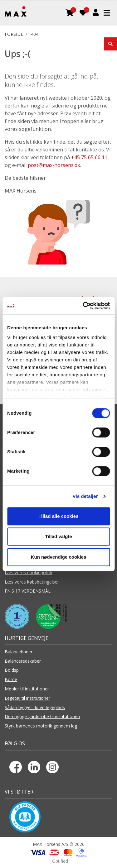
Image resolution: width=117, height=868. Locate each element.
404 (35, 34)
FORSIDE (14, 34)
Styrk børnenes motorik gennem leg (41, 726)
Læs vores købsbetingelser (32, 582)
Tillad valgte (58, 536)
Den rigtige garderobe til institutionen (42, 716)
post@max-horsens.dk (54, 165)
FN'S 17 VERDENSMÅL (28, 591)
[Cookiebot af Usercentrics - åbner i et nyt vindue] (83, 306)
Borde (11, 679)
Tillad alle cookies (58, 516)
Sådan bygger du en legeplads (35, 707)
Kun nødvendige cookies (59, 557)
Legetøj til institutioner (27, 698)
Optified (60, 861)
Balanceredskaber (23, 661)
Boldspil (13, 670)
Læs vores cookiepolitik (29, 572)
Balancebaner (19, 652)
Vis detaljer (85, 496)
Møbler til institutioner (27, 689)
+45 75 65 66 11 (89, 157)
